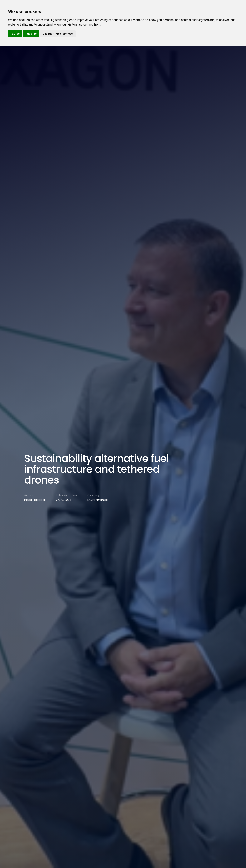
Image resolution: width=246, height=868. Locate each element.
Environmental (98, 500)
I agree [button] (15, 34)
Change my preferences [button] (58, 34)
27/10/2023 (64, 500)
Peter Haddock (35, 500)
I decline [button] (31, 34)
